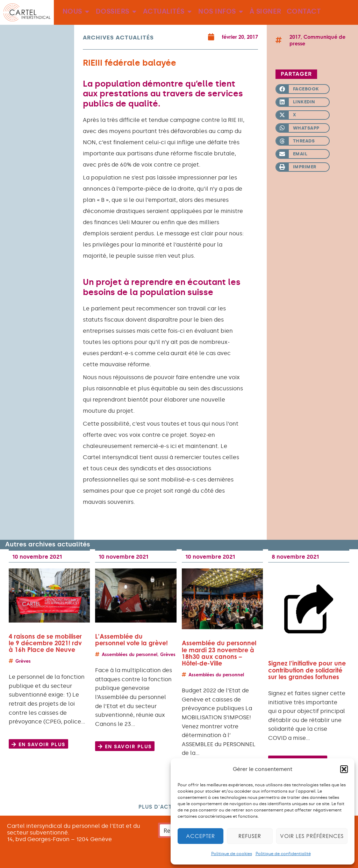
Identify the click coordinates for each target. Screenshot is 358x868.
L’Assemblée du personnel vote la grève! (131, 640)
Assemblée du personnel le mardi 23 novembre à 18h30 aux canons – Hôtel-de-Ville (219, 653)
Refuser (250, 836)
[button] (344, 769)
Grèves (23, 661)
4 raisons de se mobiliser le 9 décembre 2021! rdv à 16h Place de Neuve (45, 643)
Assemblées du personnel (130, 654)
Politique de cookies (232, 854)
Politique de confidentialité (283, 854)
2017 (295, 37)
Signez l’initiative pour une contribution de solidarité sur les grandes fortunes (307, 670)
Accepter (201, 836)
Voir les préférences (312, 836)
